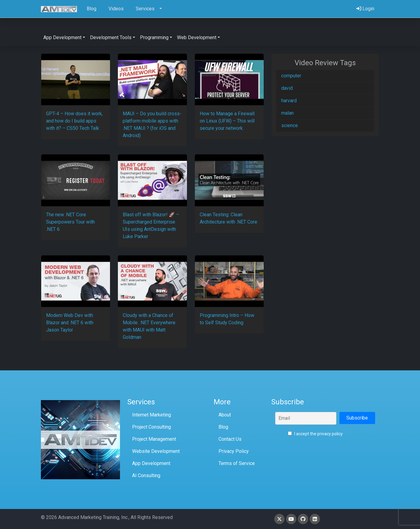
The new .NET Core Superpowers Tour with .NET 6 (70, 222)
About (225, 415)
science (290, 125)
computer (291, 76)
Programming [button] (154, 37)
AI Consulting (146, 475)
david (287, 88)
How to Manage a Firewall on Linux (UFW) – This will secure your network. (227, 121)
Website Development (156, 451)
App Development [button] (62, 37)
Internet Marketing (152, 415)
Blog (223, 427)
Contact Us (230, 439)
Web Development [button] (197, 37)
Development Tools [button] (111, 37)
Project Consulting (152, 427)
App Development (151, 463)
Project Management (154, 439)
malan (287, 113)
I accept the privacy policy (315, 434)
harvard (289, 101)
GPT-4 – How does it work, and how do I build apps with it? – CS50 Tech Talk (74, 121)
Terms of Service (237, 463)
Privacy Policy (234, 451)
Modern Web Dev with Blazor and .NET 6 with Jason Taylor (70, 323)
